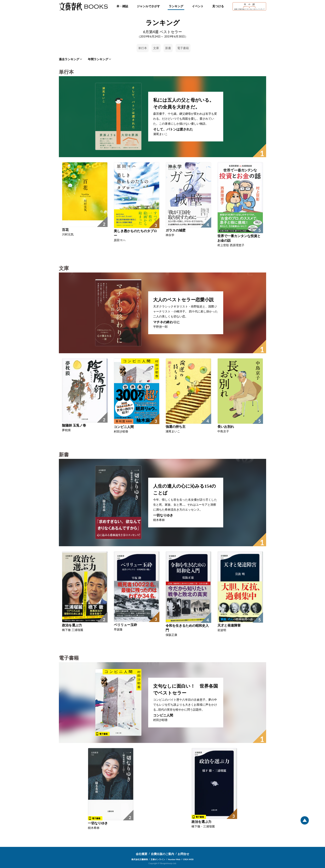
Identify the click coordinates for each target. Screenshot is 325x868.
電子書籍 (183, 48)
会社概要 (142, 854)
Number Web (174, 859)
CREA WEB (188, 859)
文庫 (156, 48)
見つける (218, 6)
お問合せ (183, 854)
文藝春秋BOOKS (83, 6)
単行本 (143, 48)
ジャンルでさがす (148, 6)
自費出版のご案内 (162, 854)
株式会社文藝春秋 (140, 859)
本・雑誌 (122, 6)
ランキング (176, 6)
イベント (198, 6)
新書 (168, 48)
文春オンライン (158, 859)
